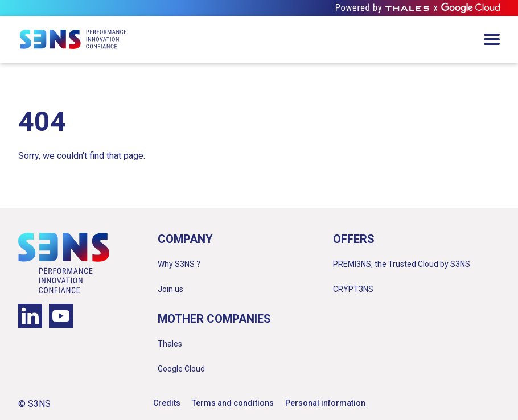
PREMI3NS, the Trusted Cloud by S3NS (402, 264)
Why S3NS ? (179, 264)
